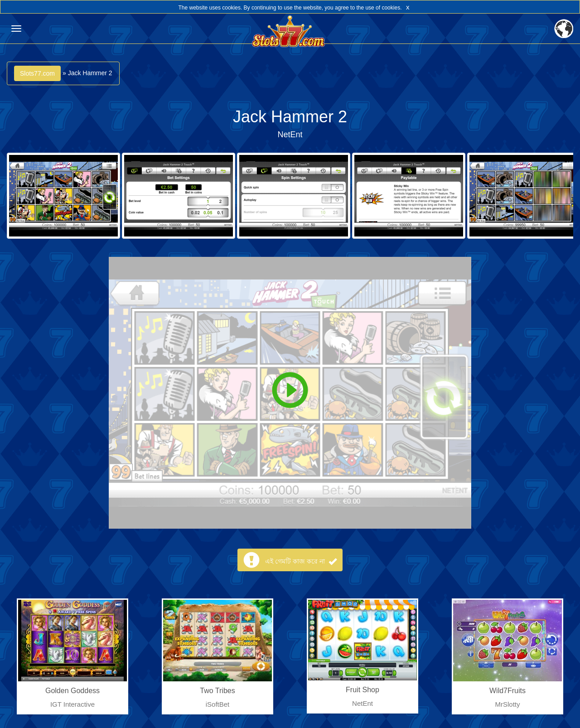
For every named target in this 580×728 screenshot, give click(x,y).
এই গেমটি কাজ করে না (301, 561)
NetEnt (290, 135)
